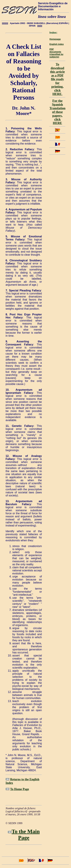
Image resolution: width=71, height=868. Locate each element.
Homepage (55, 39)
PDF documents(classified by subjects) (56, 53)
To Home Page (20, 789)
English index (57, 44)
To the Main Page (26, 834)
